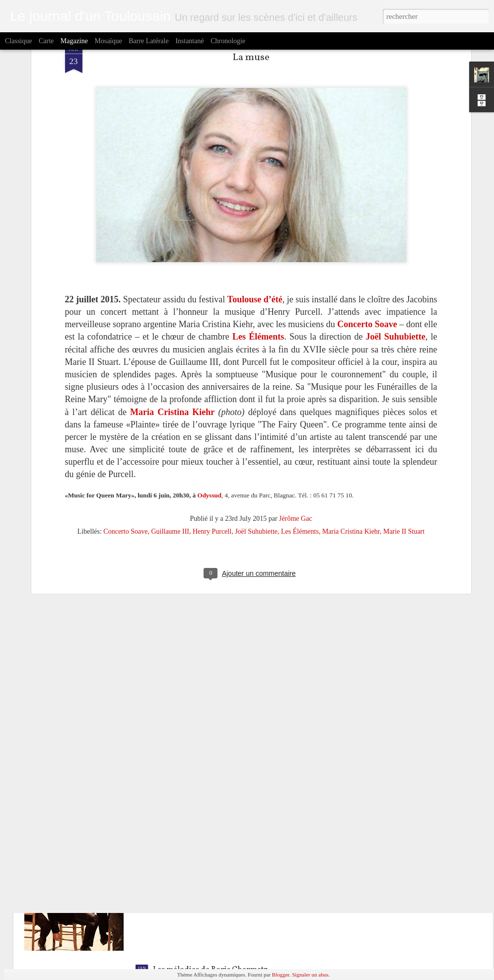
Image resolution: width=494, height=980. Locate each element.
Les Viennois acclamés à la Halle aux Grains (229, 744)
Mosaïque (108, 41)
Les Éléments (300, 401)
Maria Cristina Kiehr (351, 401)
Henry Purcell (212, 401)
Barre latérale (148, 41)
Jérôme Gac (295, 388)
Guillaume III (170, 401)
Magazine (74, 41)
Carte (46, 41)
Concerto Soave (125, 401)
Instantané (190, 41)
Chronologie (228, 41)
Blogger (281, 975)
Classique (18, 41)
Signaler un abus (310, 975)
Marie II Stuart (404, 401)
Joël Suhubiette (256, 401)
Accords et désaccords (192, 857)
